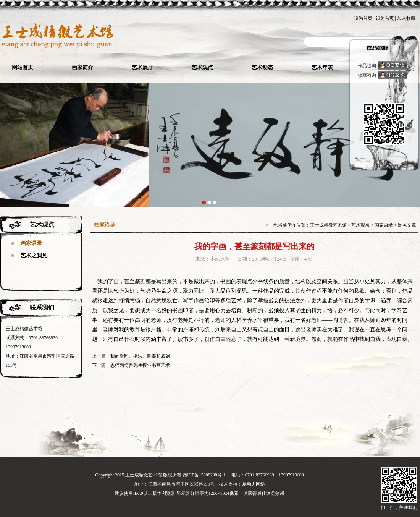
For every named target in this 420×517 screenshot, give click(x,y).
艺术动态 (262, 67)
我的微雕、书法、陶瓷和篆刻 (140, 356)
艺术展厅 (142, 67)
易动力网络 (254, 484)
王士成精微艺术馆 (328, 225)
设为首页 (363, 18)
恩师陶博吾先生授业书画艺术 (140, 365)
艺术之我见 (34, 255)
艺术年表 (322, 67)
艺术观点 (202, 67)
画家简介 (82, 67)
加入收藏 (406, 18)
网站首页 (23, 67)
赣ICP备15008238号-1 (204, 475)
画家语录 (31, 243)
